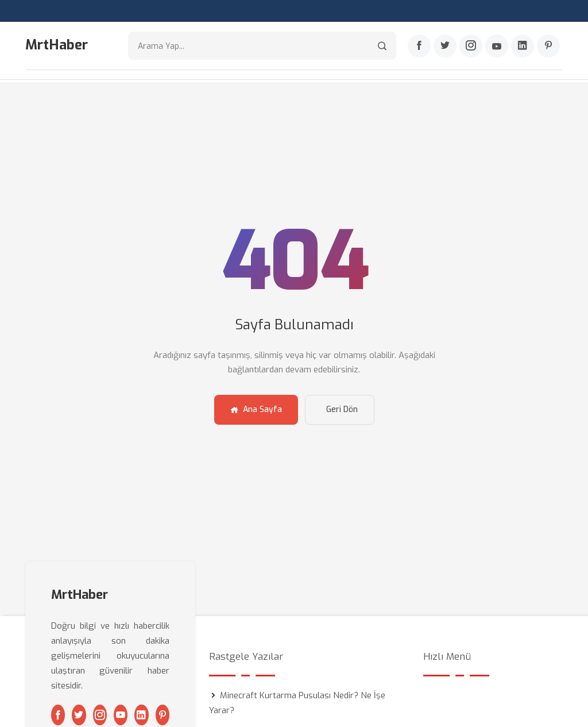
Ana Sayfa (256, 408)
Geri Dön (342, 408)
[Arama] (382, 46)
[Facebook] (419, 47)
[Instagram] (471, 47)
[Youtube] (497, 47)
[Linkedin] (523, 47)
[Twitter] (445, 47)
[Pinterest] (548, 47)
